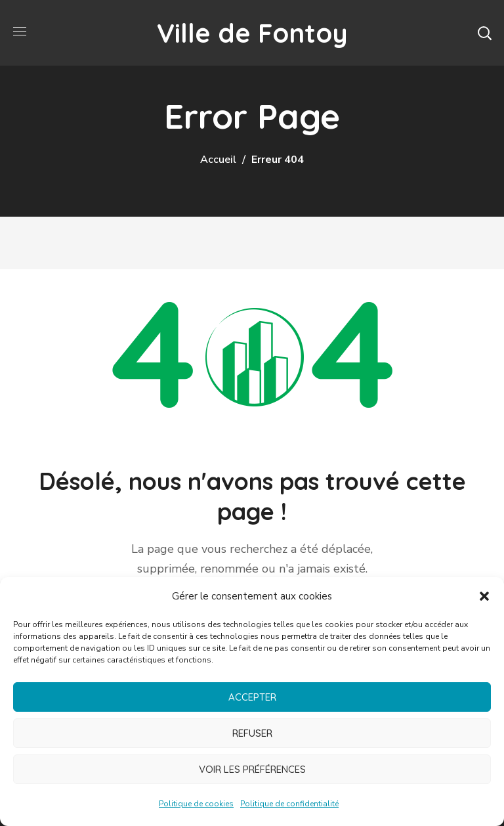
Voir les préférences (252, 769)
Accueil (218, 160)
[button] (484, 596)
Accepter (252, 697)
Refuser (252, 733)
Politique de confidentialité (289, 804)
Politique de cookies (196, 804)
